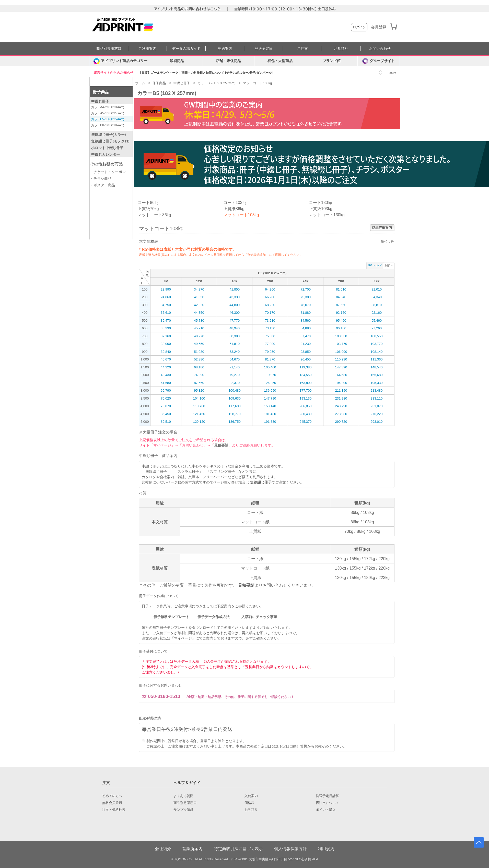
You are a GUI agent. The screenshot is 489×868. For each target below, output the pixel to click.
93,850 (306, 352)
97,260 (377, 328)
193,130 (306, 398)
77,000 (270, 344)
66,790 (166, 390)
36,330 (166, 328)
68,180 (199, 367)
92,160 (341, 313)
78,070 (306, 305)
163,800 (306, 383)
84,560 (306, 321)
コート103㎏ (235, 203)
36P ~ (389, 266)
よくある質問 (183, 796)
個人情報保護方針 (290, 849)
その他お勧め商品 (106, 164)
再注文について (327, 803)
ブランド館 (332, 61)
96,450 (306, 359)
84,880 (306, 328)
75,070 (166, 406)
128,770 (235, 414)
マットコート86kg (154, 215)
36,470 (166, 321)
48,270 (199, 336)
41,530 (199, 297)
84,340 (341, 297)
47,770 (235, 321)
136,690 (270, 390)
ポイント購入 (326, 810)
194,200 (341, 383)
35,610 (166, 313)
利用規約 (326, 849)
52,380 (199, 359)
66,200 (270, 297)
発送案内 (225, 49)
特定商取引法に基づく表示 (238, 849)
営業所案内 (192, 849)
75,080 (270, 336)
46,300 (235, 313)
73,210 (270, 321)
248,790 (341, 406)
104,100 (199, 398)
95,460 (341, 321)
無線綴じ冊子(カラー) (108, 135)
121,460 (199, 414)
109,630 (235, 398)
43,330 (235, 297)
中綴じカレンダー (106, 154)
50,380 (235, 336)
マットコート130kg (327, 215)
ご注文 (302, 49)
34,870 (199, 289)
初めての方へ (112, 796)
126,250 (270, 383)
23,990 (166, 289)
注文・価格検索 (114, 810)
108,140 (377, 352)
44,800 (235, 305)
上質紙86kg (234, 209)
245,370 (306, 422)
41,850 (235, 289)
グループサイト (379, 61)
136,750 (235, 422)
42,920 (199, 305)
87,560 (199, 383)
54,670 (235, 359)
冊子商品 (101, 92)
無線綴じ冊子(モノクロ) (110, 141)
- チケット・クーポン (108, 172)
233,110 (377, 398)
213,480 (377, 390)
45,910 (199, 328)
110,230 (341, 359)
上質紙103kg (321, 209)
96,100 (341, 328)
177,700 (306, 390)
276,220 (377, 414)
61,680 (166, 383)
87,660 (341, 305)
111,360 (377, 359)
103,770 (341, 344)
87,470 (306, 336)
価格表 (249, 803)
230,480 (306, 414)
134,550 (306, 375)
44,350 (199, 313)
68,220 (270, 305)
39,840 (166, 352)
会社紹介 (163, 849)
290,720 (341, 422)
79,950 (270, 352)
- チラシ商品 (101, 178)
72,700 (306, 289)
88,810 (377, 305)
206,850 (306, 406)
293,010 (377, 422)
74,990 (199, 375)
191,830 (270, 422)
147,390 (341, 367)
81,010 (341, 289)
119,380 (306, 367)
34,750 (166, 305)
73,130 (270, 328)
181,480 (270, 414)
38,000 (166, 344)
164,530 (341, 375)
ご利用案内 (147, 49)
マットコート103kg (241, 215)
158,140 (270, 406)
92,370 (235, 383)
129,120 (199, 422)
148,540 (377, 367)
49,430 (166, 375)
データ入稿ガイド (186, 49)
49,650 (199, 344)
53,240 (235, 352)
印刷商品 (177, 61)
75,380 (306, 297)
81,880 (306, 313)
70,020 (166, 398)
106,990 (341, 352)
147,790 (270, 398)
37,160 (166, 336)
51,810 (235, 344)
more (393, 73)
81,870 (270, 359)
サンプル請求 (183, 810)
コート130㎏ (321, 203)
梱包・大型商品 (280, 61)
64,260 (270, 289)
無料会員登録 (112, 803)
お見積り (341, 49)
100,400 (270, 367)
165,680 (377, 375)
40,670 (166, 359)
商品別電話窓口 (185, 803)
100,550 (341, 336)
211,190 (341, 390)
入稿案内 (251, 796)
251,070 (377, 406)
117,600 (235, 406)
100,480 (235, 390)
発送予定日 (264, 49)
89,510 (166, 422)
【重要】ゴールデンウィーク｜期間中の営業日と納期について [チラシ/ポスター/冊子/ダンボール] (206, 73)
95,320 (199, 390)
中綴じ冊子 (100, 101)
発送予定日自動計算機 (289, 746)
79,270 (235, 375)
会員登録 (379, 27)
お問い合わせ (380, 49)
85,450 (166, 414)
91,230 (306, 344)
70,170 (270, 313)
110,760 (199, 406)
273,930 (341, 414)
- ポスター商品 (103, 185)
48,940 (235, 328)
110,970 (270, 375)
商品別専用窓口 (109, 49)
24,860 (166, 297)
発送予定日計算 (327, 796)
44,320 (166, 367)
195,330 (377, 383)
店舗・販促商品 (228, 61)
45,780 (199, 321)
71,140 (235, 367)
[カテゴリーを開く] (120, 61)
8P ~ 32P (375, 265)
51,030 (199, 352)
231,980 (341, 398)
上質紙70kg (148, 209)
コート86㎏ (148, 203)
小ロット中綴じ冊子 (107, 148)
